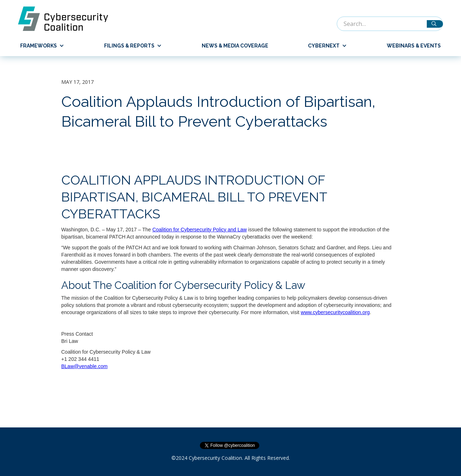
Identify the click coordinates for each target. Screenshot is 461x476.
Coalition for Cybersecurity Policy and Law (200, 230)
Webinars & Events (414, 46)
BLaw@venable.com (84, 366)
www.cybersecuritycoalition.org (335, 312)
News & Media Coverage (235, 46)
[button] (39, 46)
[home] (67, 19)
